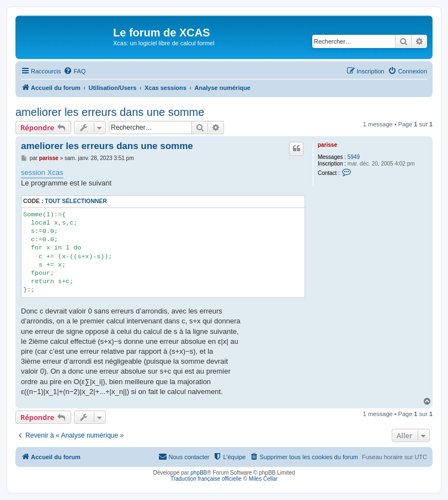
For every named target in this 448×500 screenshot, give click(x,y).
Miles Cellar (263, 479)
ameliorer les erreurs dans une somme (110, 112)
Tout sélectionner (76, 201)
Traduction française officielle (206, 479)
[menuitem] (74, 71)
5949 (354, 157)
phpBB (199, 473)
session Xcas (42, 172)
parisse (327, 145)
